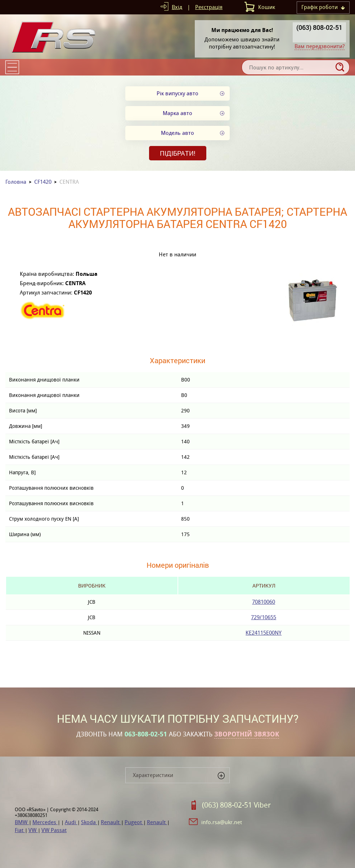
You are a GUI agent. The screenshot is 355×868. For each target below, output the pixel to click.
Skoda (89, 822)
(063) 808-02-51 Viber (236, 805)
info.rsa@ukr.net (222, 822)
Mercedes (45, 822)
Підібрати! (178, 153)
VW (33, 830)
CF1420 (43, 182)
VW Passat (54, 830)
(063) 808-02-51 (319, 27)
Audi (71, 822)
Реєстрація (209, 7)
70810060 (264, 602)
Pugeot (134, 822)
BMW (22, 822)
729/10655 (264, 617)
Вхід (177, 7)
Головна (16, 182)
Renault (111, 822)
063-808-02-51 (146, 734)
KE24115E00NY (264, 633)
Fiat (20, 830)
